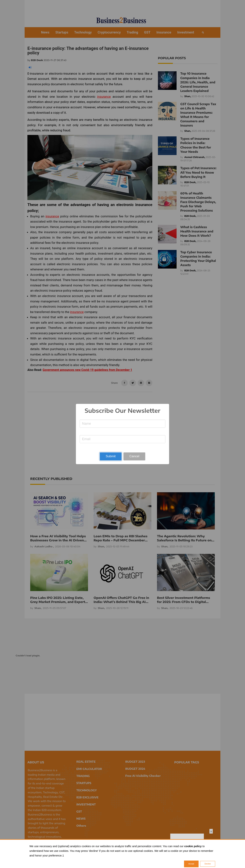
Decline (208, 864)
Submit (111, 456)
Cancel (134, 456)
